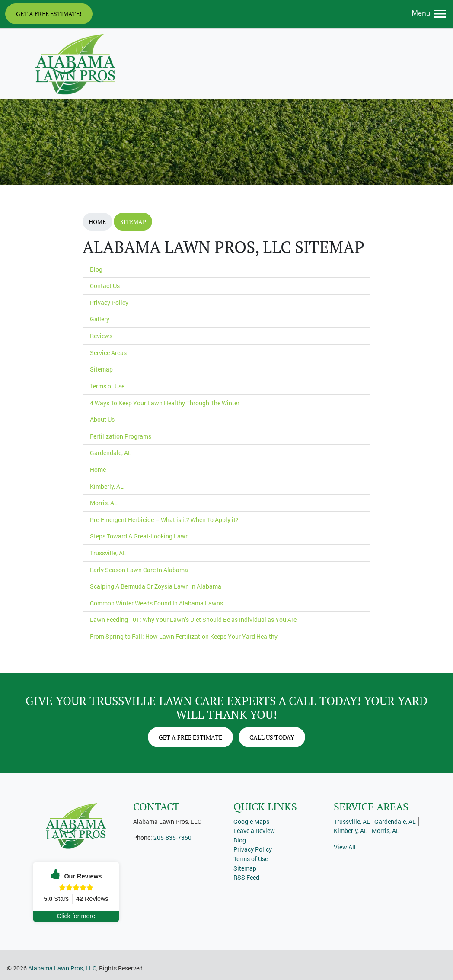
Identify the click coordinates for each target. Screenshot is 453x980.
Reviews (101, 336)
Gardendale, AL (111, 453)
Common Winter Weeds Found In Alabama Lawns (156, 603)
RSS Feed (246, 877)
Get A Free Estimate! (49, 14)
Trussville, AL (108, 553)
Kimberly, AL (107, 486)
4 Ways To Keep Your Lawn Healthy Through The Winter (165, 403)
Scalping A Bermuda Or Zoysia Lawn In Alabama (156, 586)
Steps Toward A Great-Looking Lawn (139, 536)
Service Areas (108, 353)
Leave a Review (254, 831)
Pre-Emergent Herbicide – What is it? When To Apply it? (164, 520)
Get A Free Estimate (190, 737)
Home (97, 222)
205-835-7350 (172, 837)
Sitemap (133, 222)
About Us (102, 419)
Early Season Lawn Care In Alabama (139, 570)
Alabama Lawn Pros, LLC (62, 968)
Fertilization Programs (121, 436)
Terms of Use (107, 386)
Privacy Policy (109, 303)
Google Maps (251, 821)
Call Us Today (272, 737)
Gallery (100, 319)
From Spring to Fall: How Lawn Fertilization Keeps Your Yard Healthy (184, 636)
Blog (96, 269)
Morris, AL (104, 503)
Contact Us (105, 286)
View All (345, 847)
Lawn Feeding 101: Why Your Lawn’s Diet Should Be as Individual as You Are (193, 620)
